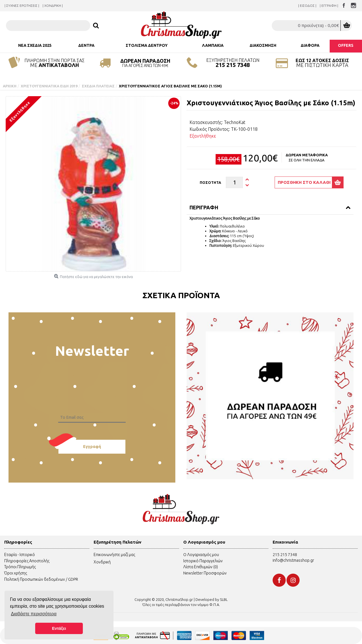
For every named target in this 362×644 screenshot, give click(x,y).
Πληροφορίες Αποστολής (27, 561)
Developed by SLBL (211, 599)
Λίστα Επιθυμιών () (201, 567)
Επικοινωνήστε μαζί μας (114, 555)
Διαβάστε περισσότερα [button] (34, 614)
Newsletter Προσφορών (205, 573)
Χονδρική (102, 562)
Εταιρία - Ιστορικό (20, 555)
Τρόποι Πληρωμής (20, 567)
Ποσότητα (210, 182)
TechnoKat (235, 122)
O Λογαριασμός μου (201, 555)
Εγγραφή (92, 447)
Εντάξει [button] (59, 628)
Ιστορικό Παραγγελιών (203, 561)
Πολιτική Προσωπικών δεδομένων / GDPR (41, 579)
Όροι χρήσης (16, 573)
